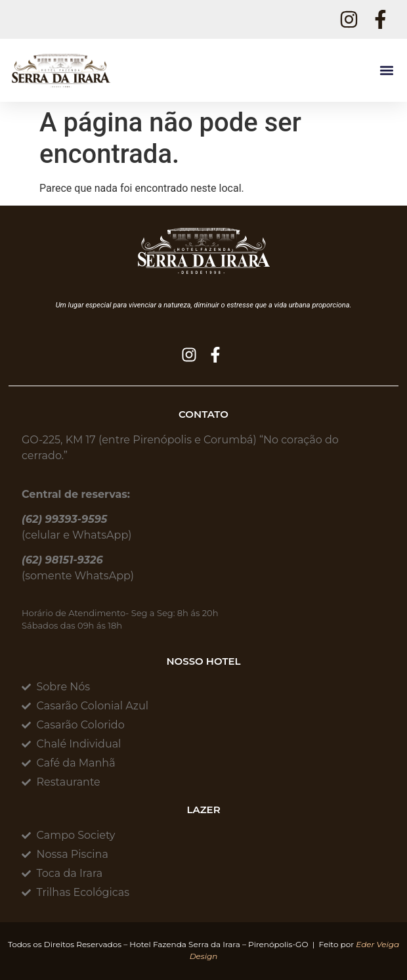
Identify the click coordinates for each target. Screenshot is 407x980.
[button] (386, 71)
